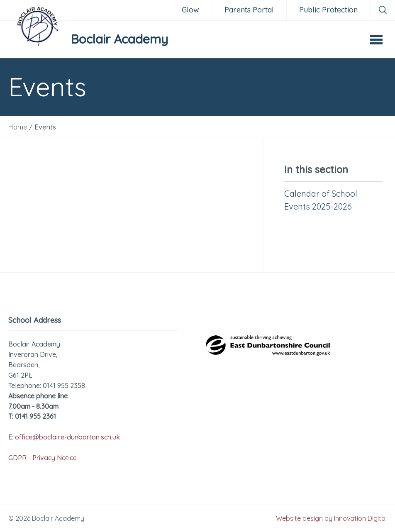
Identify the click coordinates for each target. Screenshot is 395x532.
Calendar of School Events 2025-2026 (321, 200)
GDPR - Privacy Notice (43, 458)
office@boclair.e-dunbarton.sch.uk (67, 437)
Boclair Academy (119, 39)
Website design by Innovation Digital (331, 518)
